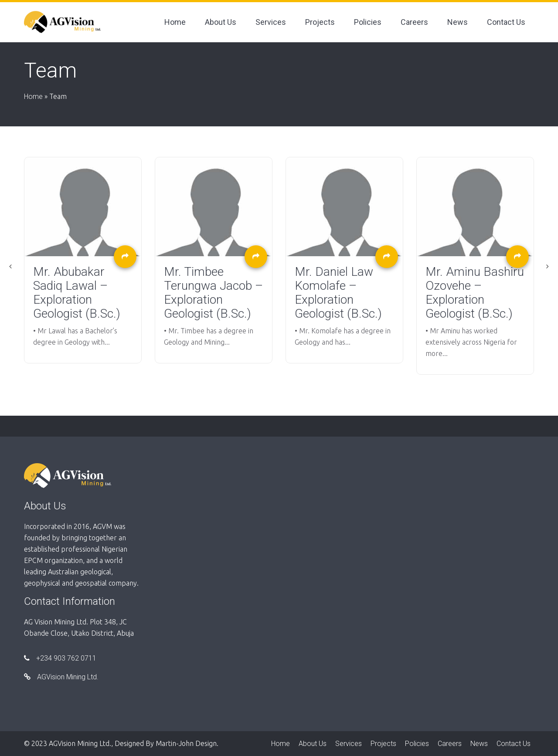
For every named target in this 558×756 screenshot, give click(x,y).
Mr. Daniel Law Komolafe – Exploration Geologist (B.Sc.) (338, 293)
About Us (221, 22)
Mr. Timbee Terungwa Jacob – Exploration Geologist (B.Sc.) (213, 293)
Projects (320, 22)
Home (175, 22)
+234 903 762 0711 (60, 658)
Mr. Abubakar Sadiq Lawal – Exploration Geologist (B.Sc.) (77, 293)
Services (271, 22)
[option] (83, 260)
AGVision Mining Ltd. (61, 677)
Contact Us (506, 22)
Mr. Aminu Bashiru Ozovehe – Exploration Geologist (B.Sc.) (475, 293)
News (458, 22)
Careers (414, 22)
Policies (368, 22)
